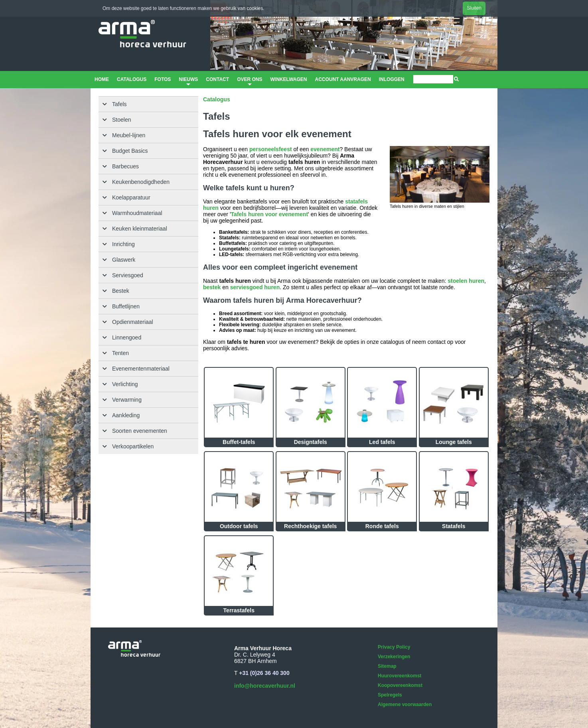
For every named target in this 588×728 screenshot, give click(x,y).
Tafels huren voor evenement (269, 214)
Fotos (163, 79)
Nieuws (188, 82)
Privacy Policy (394, 647)
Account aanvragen (343, 79)
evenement (325, 149)
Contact (217, 79)
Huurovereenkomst (400, 676)
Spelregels (390, 695)
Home (102, 79)
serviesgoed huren (255, 287)
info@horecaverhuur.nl (265, 686)
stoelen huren (466, 281)
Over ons (250, 82)
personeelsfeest (271, 149)
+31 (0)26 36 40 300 (264, 673)
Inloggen (392, 79)
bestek (212, 287)
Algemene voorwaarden (405, 704)
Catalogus (132, 79)
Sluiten (474, 8)
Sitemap (387, 666)
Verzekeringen (394, 657)
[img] (456, 79)
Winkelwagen (288, 79)
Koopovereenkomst (400, 685)
